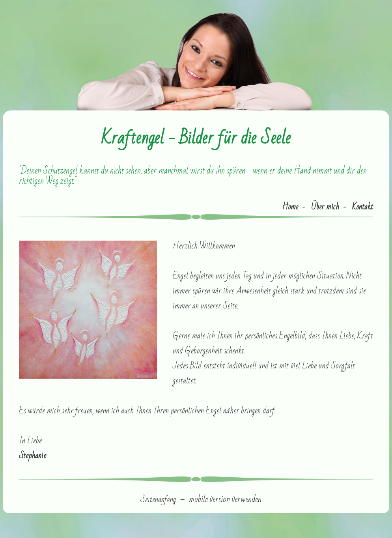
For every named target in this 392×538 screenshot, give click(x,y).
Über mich (325, 207)
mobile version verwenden (225, 499)
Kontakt (363, 207)
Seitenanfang (158, 500)
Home (290, 207)
